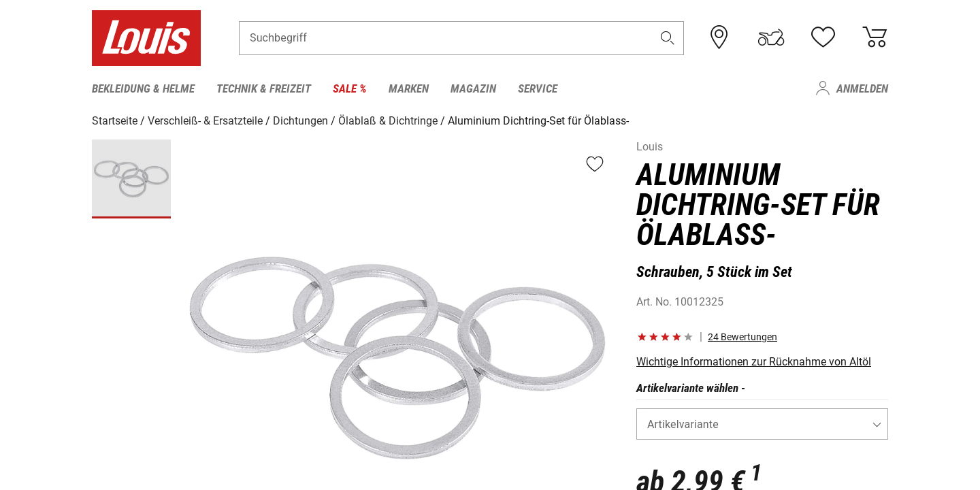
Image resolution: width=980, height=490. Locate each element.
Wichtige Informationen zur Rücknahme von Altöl (754, 361)
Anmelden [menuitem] (862, 88)
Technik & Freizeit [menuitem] (264, 88)
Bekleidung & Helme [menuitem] (143, 88)
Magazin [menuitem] (473, 88)
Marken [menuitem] (409, 88)
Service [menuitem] (538, 88)
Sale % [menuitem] (350, 88)
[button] (668, 38)
